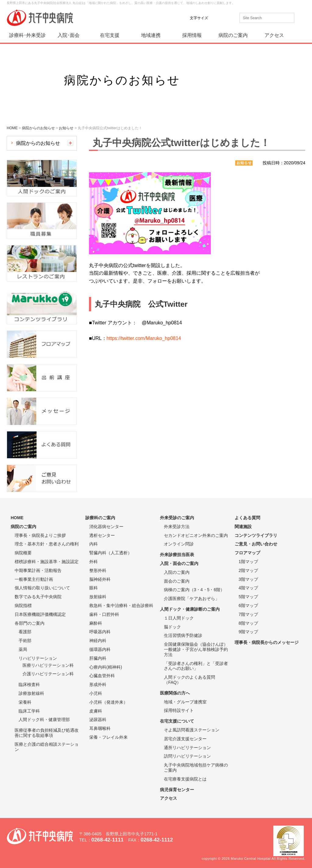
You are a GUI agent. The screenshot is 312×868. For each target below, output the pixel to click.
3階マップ (248, 579)
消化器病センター (106, 527)
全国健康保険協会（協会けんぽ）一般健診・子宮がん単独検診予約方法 (196, 649)
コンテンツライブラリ (256, 535)
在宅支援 (110, 35)
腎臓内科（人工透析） (111, 553)
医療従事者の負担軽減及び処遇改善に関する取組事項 (47, 733)
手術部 (25, 641)
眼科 (94, 588)
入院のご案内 (177, 572)
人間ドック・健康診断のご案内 (190, 609)
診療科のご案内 (100, 518)
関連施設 (243, 527)
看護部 (25, 632)
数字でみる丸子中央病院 (38, 597)
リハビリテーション (38, 658)
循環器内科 (100, 649)
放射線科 (98, 597)
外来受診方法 (177, 527)
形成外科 (98, 684)
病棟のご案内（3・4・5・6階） (194, 590)
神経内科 (98, 641)
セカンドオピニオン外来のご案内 (196, 535)
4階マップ (248, 588)
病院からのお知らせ (38, 143)
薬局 (23, 649)
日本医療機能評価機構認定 (40, 614)
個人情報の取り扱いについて (42, 588)
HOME (17, 518)
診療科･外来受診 (27, 35)
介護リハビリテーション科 (48, 674)
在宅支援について (177, 721)
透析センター (102, 535)
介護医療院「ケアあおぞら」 (192, 598)
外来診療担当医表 (177, 555)
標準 (217, 18)
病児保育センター (177, 790)
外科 (94, 562)
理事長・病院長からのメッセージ (267, 642)
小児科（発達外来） (108, 702)
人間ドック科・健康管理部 (44, 720)
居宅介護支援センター (185, 739)
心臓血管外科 (102, 676)
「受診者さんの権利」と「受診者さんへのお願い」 (196, 666)
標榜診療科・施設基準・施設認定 (47, 562)
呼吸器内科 (100, 632)
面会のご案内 (177, 581)
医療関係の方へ (175, 693)
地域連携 (151, 35)
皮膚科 (96, 711)
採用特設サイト (179, 710)
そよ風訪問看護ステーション (192, 730)
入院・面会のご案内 (179, 563)
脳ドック (172, 627)
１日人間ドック (179, 618)
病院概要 (23, 553)
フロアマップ (247, 553)
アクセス (274, 35)
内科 (94, 544)
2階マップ (248, 570)
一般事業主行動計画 (34, 579)
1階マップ (248, 562)
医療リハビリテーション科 (48, 665)
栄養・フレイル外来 (108, 737)
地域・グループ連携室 (185, 702)
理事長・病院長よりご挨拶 (40, 535)
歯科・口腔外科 (104, 614)
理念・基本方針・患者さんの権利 (47, 544)
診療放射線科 (31, 693)
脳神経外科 (100, 579)
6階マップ (248, 605)
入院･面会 (69, 35)
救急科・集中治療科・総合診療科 (121, 605)
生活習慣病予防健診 (183, 635)
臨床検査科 (29, 684)
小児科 (96, 693)
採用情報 (192, 35)
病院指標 (23, 605)
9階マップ (248, 632)
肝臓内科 (98, 658)
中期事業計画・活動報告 (38, 570)
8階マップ (248, 623)
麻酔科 (96, 623)
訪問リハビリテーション (187, 756)
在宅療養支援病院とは (185, 779)
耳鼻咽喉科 (100, 728)
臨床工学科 (29, 711)
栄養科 (25, 702)
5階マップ (248, 597)
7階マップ (248, 614)
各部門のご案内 (30, 623)
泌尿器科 (98, 720)
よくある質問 (247, 518)
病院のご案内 (233, 35)
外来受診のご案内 (177, 518)
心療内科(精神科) (106, 667)
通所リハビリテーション (187, 748)
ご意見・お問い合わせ (256, 544)
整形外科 (98, 570)
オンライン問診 (179, 544)
